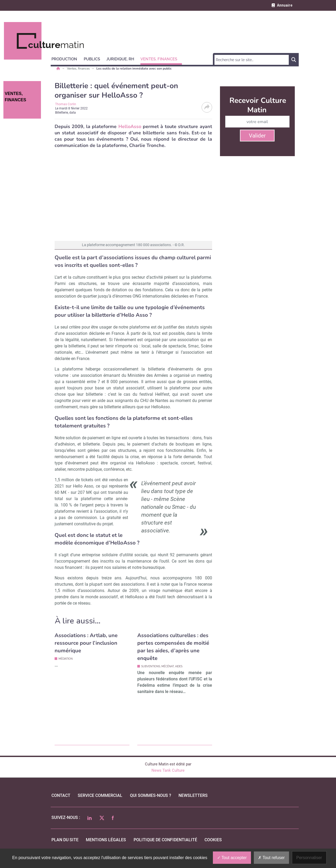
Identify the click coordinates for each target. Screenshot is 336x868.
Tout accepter (232, 858)
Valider (257, 136)
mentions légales (106, 840)
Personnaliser (309, 858)
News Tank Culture (168, 770)
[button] (67, 58)
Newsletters (193, 795)
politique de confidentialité (165, 840)
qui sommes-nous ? (151, 795)
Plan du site (65, 840)
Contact (61, 795)
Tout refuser (271, 858)
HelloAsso (130, 126)
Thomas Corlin (66, 104)
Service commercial (100, 795)
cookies (213, 840)
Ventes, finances (79, 68)
